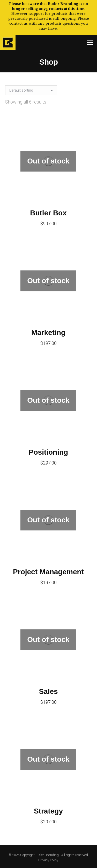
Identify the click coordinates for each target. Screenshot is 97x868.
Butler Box (48, 213)
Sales (48, 691)
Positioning (48, 452)
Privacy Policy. (48, 860)
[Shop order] (31, 90)
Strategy (48, 811)
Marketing (48, 333)
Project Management (48, 572)
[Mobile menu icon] (90, 43)
